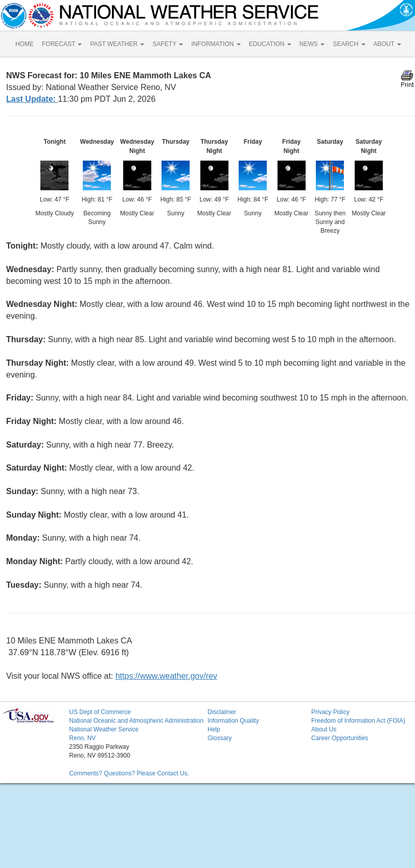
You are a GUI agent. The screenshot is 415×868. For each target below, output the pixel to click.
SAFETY (168, 44)
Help (214, 729)
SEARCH (349, 44)
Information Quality (233, 721)
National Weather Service (104, 729)
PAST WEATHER (117, 44)
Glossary (220, 738)
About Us (324, 729)
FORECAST (62, 44)
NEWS (312, 44)
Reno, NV (82, 738)
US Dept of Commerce (100, 712)
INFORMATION (216, 44)
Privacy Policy (330, 712)
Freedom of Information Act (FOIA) (358, 721)
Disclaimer (222, 712)
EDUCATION (270, 44)
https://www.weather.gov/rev (166, 676)
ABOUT (387, 44)
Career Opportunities (340, 738)
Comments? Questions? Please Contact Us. (129, 773)
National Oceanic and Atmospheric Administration (136, 721)
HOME (25, 44)
